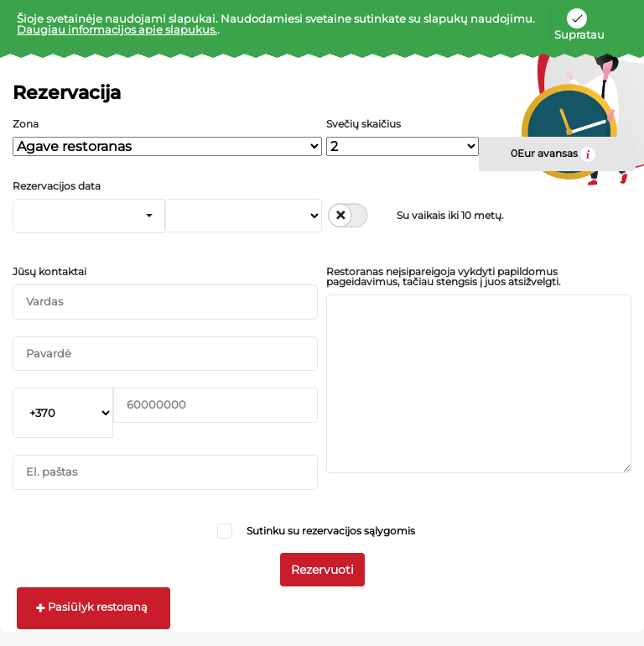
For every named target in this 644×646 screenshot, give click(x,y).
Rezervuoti (322, 570)
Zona (26, 124)
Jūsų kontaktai (49, 272)
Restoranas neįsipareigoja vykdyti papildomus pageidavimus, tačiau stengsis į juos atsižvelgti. (444, 277)
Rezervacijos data (57, 186)
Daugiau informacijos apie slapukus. (117, 29)
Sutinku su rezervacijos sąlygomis (331, 531)
